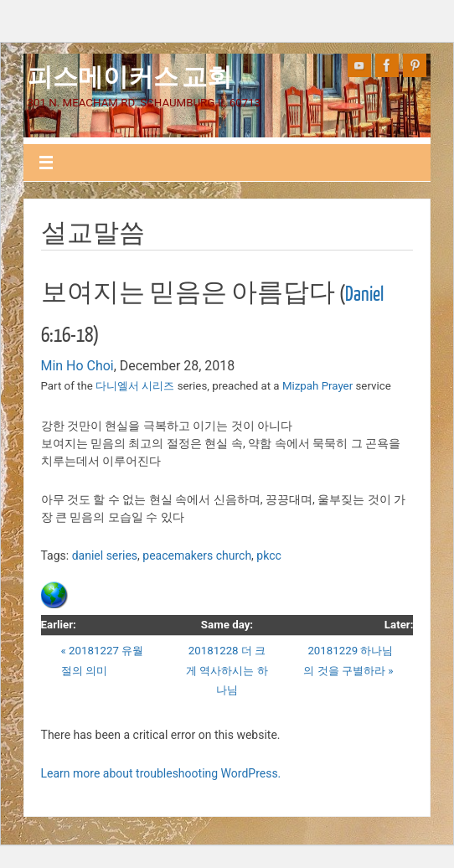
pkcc (268, 555)
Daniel (364, 294)
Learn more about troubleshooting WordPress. (161, 773)
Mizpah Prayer (317, 386)
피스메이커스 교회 (130, 75)
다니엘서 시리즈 (135, 386)
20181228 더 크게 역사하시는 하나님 (227, 671)
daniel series (105, 555)
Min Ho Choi (77, 366)
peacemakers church (197, 555)
